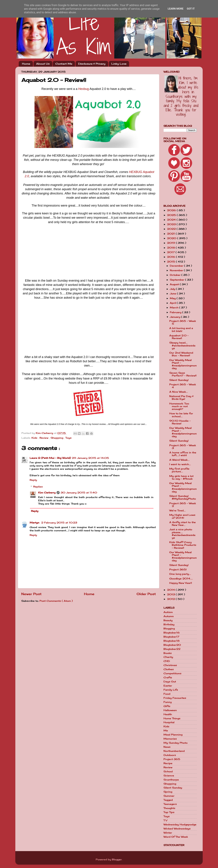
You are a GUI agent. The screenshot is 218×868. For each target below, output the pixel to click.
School (168, 771)
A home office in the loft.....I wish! (183, 454)
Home (26, 64)
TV (165, 820)
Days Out (170, 682)
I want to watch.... (180, 464)
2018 (171, 248)
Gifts (167, 706)
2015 (172, 262)
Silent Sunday (173, 788)
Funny (168, 702)
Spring (168, 792)
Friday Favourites (175, 698)
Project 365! (178, 570)
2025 (172, 215)
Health (168, 714)
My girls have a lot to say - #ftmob (181, 477)
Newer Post (31, 594)
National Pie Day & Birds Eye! (181, 398)
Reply (33, 480)
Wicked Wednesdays (177, 829)
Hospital (169, 722)
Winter (168, 833)
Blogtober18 (172, 641)
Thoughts (169, 808)
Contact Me (64, 64)
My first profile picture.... (179, 470)
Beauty (168, 620)
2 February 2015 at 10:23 (59, 523)
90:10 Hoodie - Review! (180, 422)
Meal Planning (173, 735)
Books (168, 653)
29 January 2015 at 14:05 (90, 458)
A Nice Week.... (179, 392)
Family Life (171, 690)
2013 (171, 594)
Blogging (169, 629)
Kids (35, 438)
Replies (38, 487)
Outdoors (170, 755)
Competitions (172, 673)
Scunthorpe (171, 780)
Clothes (169, 669)
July (173, 289)
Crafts (168, 677)
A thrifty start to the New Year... (182, 524)
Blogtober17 (171, 637)
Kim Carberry (47, 493)
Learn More (176, 9)
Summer (169, 796)
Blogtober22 (172, 649)
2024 (172, 220)
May (173, 298)
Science (169, 776)
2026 (172, 210)
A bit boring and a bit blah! (181, 330)
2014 (171, 590)
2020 (172, 238)
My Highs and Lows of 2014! (182, 516)
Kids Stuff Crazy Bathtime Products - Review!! (183, 545)
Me (166, 731)
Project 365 (172, 759)
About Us (43, 64)
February (176, 312)
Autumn (169, 616)
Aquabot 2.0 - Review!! (179, 337)
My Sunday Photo (176, 743)
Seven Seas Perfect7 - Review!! (183, 374)
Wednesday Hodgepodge (180, 825)
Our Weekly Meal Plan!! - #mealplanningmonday (183, 364)
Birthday (169, 624)
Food (167, 694)
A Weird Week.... (179, 460)
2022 (172, 229)
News (167, 747)
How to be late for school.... (181, 415)
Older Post (146, 594)
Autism (168, 612)
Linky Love (119, 64)
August (175, 284)
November (177, 270)
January (175, 317)
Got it (191, 9)
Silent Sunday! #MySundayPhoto (183, 497)
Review (44, 438)
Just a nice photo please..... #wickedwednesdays (182, 534)
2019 (172, 243)
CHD (167, 661)
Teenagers (170, 804)
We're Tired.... (177, 510)
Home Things (172, 718)
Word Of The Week (176, 837)
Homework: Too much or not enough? (179, 406)
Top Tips (169, 812)
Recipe (168, 763)
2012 (171, 599)
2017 (171, 252)
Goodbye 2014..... (181, 579)
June (173, 294)
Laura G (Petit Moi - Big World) (50, 458)
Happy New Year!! (181, 583)
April (173, 303)
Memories (170, 739)
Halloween (170, 710)
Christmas (170, 665)
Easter (168, 686)
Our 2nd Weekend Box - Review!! (181, 354)
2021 (171, 234)
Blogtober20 (172, 645)
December (177, 266)
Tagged (168, 800)
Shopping (57, 438)
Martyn (35, 523)
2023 (172, 224)
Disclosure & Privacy (92, 64)
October (176, 275)
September (177, 280)
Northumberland (174, 751)
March (174, 308)
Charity (168, 657)
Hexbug (83, 89)
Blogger (117, 859)
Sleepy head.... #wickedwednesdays (182, 345)
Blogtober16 (172, 633)
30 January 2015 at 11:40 (79, 493)
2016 (172, 257)
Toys (68, 438)
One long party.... (180, 574)
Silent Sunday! (179, 380)
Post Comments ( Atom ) (56, 601)
